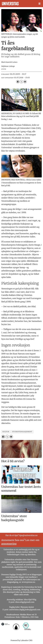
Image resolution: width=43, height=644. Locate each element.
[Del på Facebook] (18, 82)
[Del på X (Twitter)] (21, 82)
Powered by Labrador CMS (22, 640)
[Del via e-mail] (25, 82)
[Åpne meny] (39, 4)
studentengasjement (22, 432)
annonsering (9, 544)
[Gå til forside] (10, 4)
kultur (6, 432)
